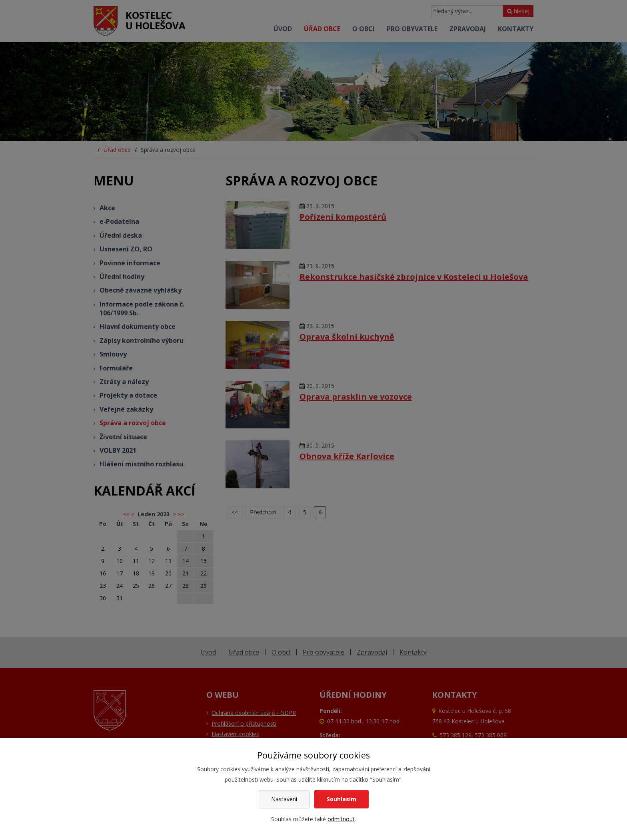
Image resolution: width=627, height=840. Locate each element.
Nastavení (284, 799)
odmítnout (341, 819)
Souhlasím (341, 799)
